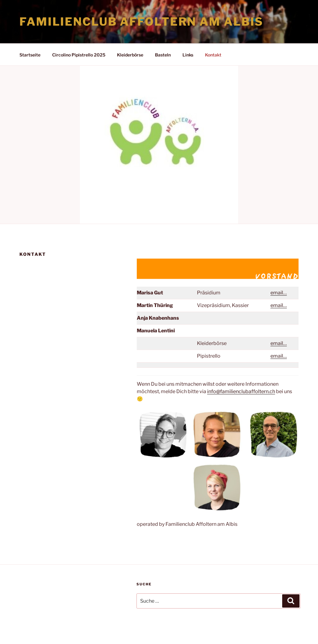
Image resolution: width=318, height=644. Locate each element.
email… (279, 293)
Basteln (163, 55)
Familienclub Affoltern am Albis (141, 22)
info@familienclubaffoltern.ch (241, 391)
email (277, 343)
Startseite (30, 55)
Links (188, 55)
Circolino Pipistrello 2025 (79, 55)
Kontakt (213, 55)
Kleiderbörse (130, 55)
